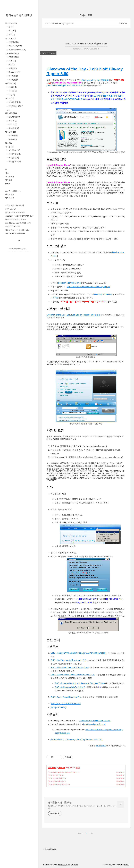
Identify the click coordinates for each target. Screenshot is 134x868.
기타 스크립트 (15, 46)
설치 (11, 64)
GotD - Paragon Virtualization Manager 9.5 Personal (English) (78, 653)
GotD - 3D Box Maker (56, 778)
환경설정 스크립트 (17, 49)
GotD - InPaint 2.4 (54, 775)
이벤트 (12, 139)
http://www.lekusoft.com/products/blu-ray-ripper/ (88, 287)
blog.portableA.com (13, 227)
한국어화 (13, 76)
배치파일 (14, 42)
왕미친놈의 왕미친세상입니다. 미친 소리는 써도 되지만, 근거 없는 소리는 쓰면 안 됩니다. (82, 807)
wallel (127, 865)
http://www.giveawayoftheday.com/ (95, 721)
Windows (14, 57)
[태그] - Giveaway (58, 707)
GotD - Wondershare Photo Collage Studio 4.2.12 (73, 675)
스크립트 (10, 38)
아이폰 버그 (14, 162)
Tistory (114, 865)
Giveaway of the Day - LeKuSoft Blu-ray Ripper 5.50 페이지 (73, 315)
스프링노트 (101, 746)
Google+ (75, 865)
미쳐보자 (10, 132)
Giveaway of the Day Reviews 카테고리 (84, 739)
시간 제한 (55, 298)
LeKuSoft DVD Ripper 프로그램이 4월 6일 (65, 85)
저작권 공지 (10, 198)
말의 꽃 (13, 121)
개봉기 (12, 87)
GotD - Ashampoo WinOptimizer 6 (70, 687)
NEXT (92, 833)
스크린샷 (13, 80)
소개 (12, 61)
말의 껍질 (14, 128)
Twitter (55, 865)
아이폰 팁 (14, 158)
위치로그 (9, 180)
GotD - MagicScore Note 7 (57, 784)
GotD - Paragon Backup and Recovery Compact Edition (80, 683)
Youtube (68, 865)
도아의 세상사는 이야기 (14, 205)
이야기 (10, 98)
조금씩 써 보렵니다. (13, 191)
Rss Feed (46, 865)
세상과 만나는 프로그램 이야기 (17, 230)
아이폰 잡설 (14, 154)
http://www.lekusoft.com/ (94, 724)
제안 (11, 35)
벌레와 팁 (11, 23)
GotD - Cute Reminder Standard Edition (62, 772)
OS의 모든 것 (10, 209)
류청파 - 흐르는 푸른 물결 (15, 212)
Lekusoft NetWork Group (69, 283)
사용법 (12, 68)
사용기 (12, 91)
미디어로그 (10, 176)
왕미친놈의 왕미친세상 (19, 15)
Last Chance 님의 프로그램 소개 (18, 223)
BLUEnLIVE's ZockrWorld (15, 234)
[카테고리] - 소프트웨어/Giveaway (66, 704)
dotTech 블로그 (57, 739)
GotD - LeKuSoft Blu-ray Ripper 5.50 (60, 24)
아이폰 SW (14, 150)
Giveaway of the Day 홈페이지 (95, 80)
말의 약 (13, 124)
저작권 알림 (10, 194)
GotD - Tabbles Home (56, 781)
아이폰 (10, 147)
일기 (9, 143)
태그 (7, 173)
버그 (12, 31)
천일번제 (14, 117)
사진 (11, 95)
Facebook (61, 865)
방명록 (8, 183)
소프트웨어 (12, 53)
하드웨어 (10, 83)
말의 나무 (11, 113)
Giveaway (15, 72)
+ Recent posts (50, 849)
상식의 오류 (14, 102)
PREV (80, 833)
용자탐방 (13, 135)
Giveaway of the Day (103, 294)
